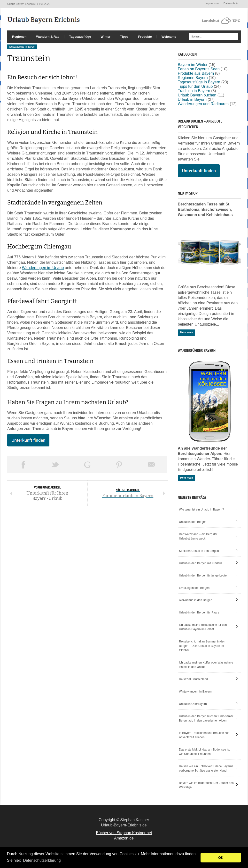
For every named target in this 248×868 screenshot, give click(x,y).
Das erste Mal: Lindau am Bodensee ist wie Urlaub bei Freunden (204, 752)
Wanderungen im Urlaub (43, 268)
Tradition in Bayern (194, 91)
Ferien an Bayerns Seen (199, 69)
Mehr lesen (186, 332)
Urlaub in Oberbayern (193, 704)
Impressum (212, 3)
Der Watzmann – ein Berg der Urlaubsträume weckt (198, 536)
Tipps (124, 37)
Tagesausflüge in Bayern (22, 47)
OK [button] (221, 858)
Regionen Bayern (193, 78)
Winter (106, 37)
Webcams (169, 37)
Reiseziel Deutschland (193, 679)
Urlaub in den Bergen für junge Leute (203, 576)
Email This (151, 465)
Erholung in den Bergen (194, 588)
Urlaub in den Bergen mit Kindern (200, 563)
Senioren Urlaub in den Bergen (199, 551)
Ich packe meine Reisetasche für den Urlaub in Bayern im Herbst (203, 627)
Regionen (19, 37)
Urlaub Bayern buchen (197, 95)
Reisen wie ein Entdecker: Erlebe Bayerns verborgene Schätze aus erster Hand (206, 768)
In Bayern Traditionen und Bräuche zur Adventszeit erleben (204, 735)
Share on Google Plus (87, 465)
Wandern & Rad (48, 37)
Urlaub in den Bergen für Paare (199, 613)
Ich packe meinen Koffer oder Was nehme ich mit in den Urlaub (206, 665)
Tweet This (55, 465)
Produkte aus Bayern (196, 73)
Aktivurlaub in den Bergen (196, 600)
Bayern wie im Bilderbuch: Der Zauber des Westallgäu (206, 785)
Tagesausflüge (80, 37)
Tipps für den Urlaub (195, 86)
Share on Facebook (23, 465)
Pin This (119, 465)
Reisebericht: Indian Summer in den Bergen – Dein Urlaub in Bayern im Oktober (202, 646)
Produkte (145, 37)
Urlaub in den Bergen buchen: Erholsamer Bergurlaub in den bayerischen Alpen (206, 718)
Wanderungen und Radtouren (203, 104)
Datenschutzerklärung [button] (42, 860)
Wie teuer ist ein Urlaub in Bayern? (201, 510)
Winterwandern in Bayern (195, 692)
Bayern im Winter (193, 65)
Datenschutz (231, 3)
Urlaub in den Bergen (193, 522)
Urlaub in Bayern (192, 99)
